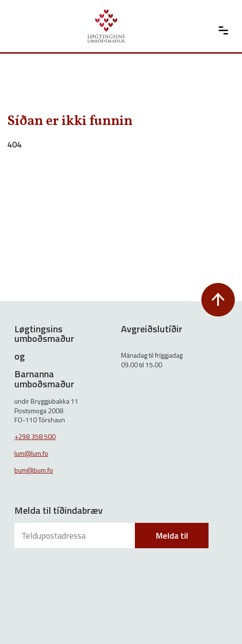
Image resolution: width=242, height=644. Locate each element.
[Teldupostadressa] (76, 536)
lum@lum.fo (31, 453)
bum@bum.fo (34, 470)
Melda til (172, 536)
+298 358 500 (35, 436)
